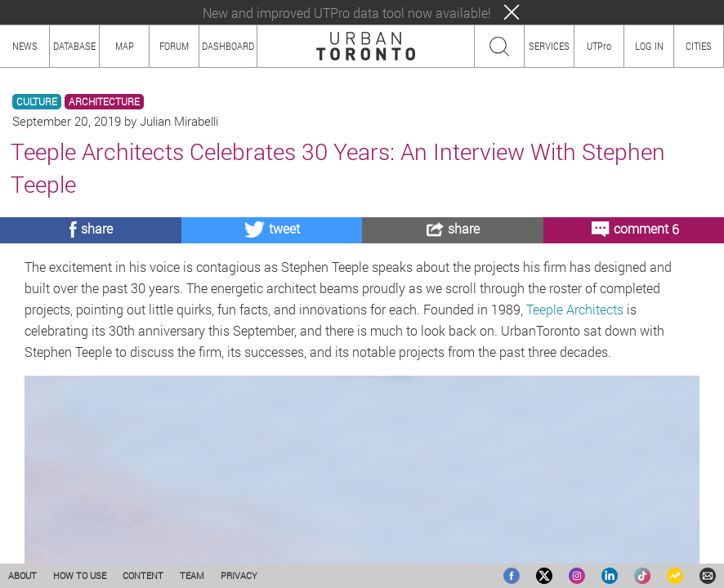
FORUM (174, 46)
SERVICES (549, 46)
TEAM (192, 575)
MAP (125, 46)
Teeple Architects (575, 309)
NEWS (25, 46)
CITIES (699, 46)
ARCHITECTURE (104, 102)
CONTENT (143, 575)
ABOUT (22, 575)
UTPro (599, 46)
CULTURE (37, 102)
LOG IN (649, 46)
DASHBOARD (228, 46)
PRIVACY (239, 575)
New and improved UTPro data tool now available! (347, 13)
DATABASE (74, 46)
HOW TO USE (80, 575)
